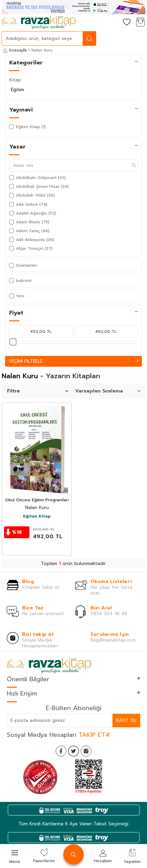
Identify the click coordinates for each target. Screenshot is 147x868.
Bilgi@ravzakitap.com (113, 640)
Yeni (17, 296)
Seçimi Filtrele (73, 361)
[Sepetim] (140, 23)
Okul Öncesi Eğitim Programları (37, 500)
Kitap (15, 80)
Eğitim (17, 90)
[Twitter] (73, 751)
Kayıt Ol (126, 720)
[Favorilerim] (127, 23)
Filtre (38, 391)
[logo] (39, 23)
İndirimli (20, 281)
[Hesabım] (113, 23)
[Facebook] (61, 751)
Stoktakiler (23, 265)
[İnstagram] (86, 751)
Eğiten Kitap (37, 517)
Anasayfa (15, 50)
